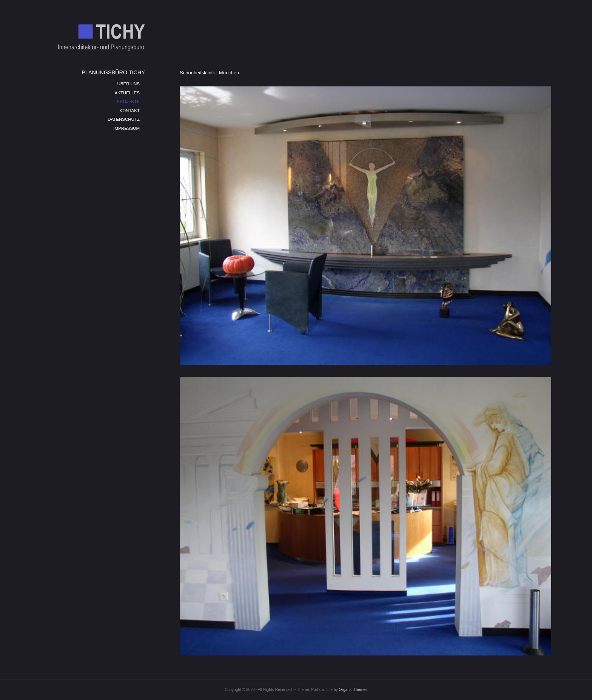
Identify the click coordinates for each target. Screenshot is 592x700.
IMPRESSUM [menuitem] (126, 128)
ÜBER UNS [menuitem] (128, 84)
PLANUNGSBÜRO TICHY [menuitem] (113, 72)
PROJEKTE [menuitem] (128, 102)
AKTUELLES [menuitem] (127, 93)
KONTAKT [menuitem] (129, 111)
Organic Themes (353, 690)
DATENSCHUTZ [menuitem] (124, 119)
